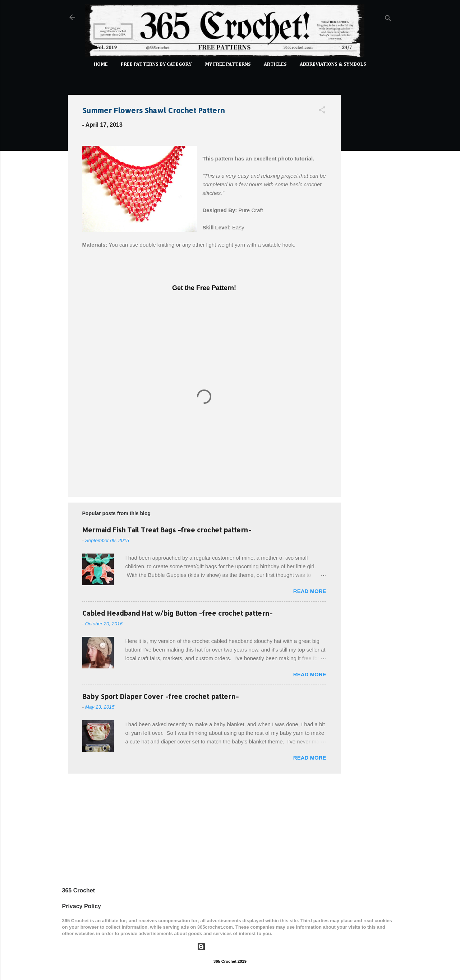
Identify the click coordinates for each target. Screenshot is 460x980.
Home (101, 64)
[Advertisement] (369, 197)
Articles (275, 64)
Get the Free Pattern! (204, 288)
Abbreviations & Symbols (333, 64)
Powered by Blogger (230, 946)
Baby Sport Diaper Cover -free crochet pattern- (160, 696)
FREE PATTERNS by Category (156, 64)
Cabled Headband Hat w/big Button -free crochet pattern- (177, 613)
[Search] (388, 20)
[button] (322, 111)
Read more (310, 591)
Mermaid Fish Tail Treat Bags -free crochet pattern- (167, 530)
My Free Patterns (228, 64)
